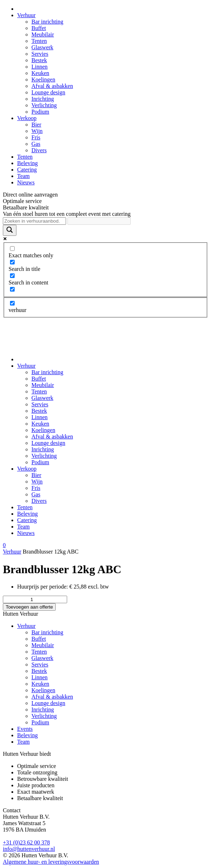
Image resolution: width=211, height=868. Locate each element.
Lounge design (48, 92)
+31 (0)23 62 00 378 (26, 842)
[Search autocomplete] (99, 221)
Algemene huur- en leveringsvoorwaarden (51, 862)
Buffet (39, 28)
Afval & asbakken (52, 86)
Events (25, 729)
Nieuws (26, 182)
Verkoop (27, 118)
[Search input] (34, 221)
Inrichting (43, 99)
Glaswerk (42, 47)
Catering (27, 170)
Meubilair (43, 34)
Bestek (39, 60)
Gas (36, 144)
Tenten (39, 41)
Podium (40, 112)
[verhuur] (12, 303)
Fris (36, 137)
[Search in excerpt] (12, 289)
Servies (40, 54)
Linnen (39, 67)
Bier (36, 125)
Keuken (40, 73)
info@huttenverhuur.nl (29, 849)
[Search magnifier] (10, 230)
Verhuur (26, 15)
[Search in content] (12, 276)
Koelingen (43, 80)
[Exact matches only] (12, 249)
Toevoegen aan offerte (29, 607)
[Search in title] (12, 262)
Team (23, 176)
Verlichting (44, 105)
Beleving (27, 163)
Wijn (37, 131)
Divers (39, 150)
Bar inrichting (47, 22)
